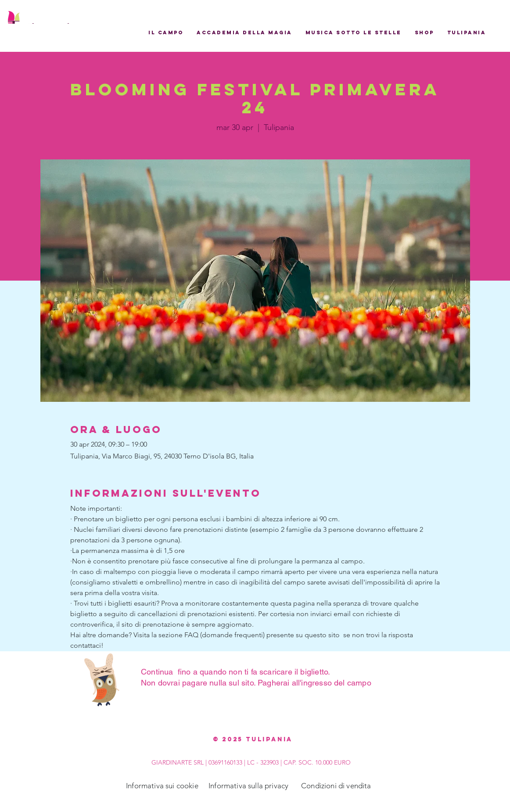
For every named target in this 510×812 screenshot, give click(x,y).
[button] (166, 32)
